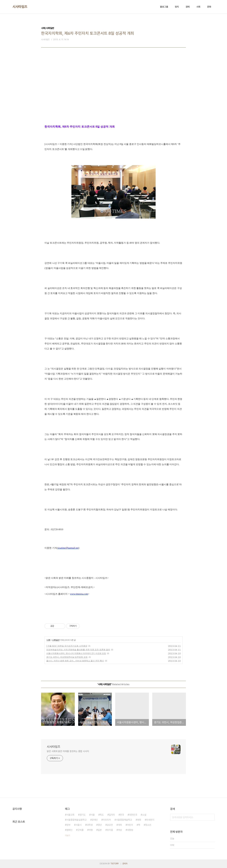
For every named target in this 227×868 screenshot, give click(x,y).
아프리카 (107, 820)
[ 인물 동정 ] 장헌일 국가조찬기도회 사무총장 (67, 646)
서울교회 (70, 815)
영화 (139, 820)
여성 (120, 830)
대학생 (90, 825)
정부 (68, 825)
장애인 (95, 820)
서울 (93, 815)
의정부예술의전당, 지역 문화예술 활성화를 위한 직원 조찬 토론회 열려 (78, 650)
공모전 (110, 825)
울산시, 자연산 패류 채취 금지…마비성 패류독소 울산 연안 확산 (75, 661)
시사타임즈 (20, 7)
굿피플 (80, 830)
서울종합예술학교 (124, 820)
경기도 (83, 815)
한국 (122, 815)
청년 (100, 825)
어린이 (130, 825)
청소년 (148, 825)
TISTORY (115, 864)
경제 (188, 7)
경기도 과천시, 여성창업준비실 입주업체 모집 (67, 657)
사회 (198, 7)
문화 (209, 7)
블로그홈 (164, 7)
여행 (91, 830)
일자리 (112, 815)
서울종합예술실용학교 (76, 820)
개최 (120, 825)
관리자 (125, 864)
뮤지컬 (110, 830)
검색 (211, 817)
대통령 (130, 830)
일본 (100, 830)
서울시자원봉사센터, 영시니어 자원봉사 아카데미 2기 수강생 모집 (76, 653)
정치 (177, 7)
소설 (144, 815)
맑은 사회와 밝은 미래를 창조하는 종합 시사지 (68, 751)
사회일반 (56, 640)
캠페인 (69, 830)
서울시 (78, 825)
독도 (102, 815)
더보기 (68, 835)
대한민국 (133, 815)
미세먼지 (150, 820)
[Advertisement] (114, 93)
